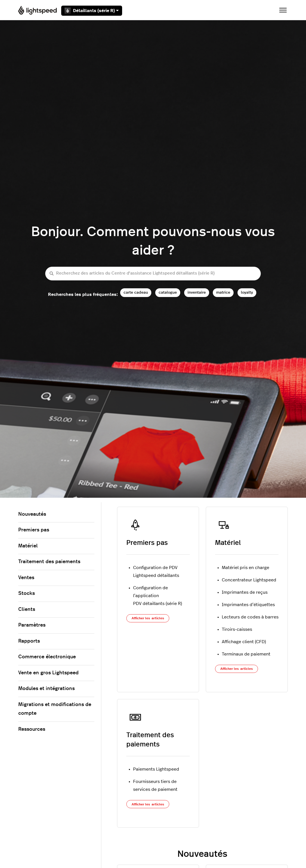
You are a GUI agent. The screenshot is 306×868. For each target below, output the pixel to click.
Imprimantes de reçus (245, 592)
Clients (27, 609)
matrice (223, 292)
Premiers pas (147, 543)
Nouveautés (32, 514)
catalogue (168, 292)
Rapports (29, 641)
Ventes (26, 578)
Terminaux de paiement (246, 654)
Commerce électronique (47, 657)
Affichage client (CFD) (244, 642)
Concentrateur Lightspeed (249, 580)
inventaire (197, 292)
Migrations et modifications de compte (55, 709)
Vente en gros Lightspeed (48, 673)
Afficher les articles (148, 618)
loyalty (247, 292)
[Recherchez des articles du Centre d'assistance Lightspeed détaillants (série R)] (153, 274)
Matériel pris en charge (246, 568)
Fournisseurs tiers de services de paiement (155, 785)
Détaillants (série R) (92, 11)
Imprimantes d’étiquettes (248, 605)
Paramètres (32, 625)
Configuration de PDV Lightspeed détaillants (156, 572)
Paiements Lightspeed (156, 769)
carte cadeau (136, 292)
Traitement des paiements (49, 562)
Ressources (32, 729)
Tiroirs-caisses (237, 629)
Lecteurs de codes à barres (250, 617)
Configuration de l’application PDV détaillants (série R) (157, 596)
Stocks (27, 593)
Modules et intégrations (46, 689)
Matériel (228, 543)
